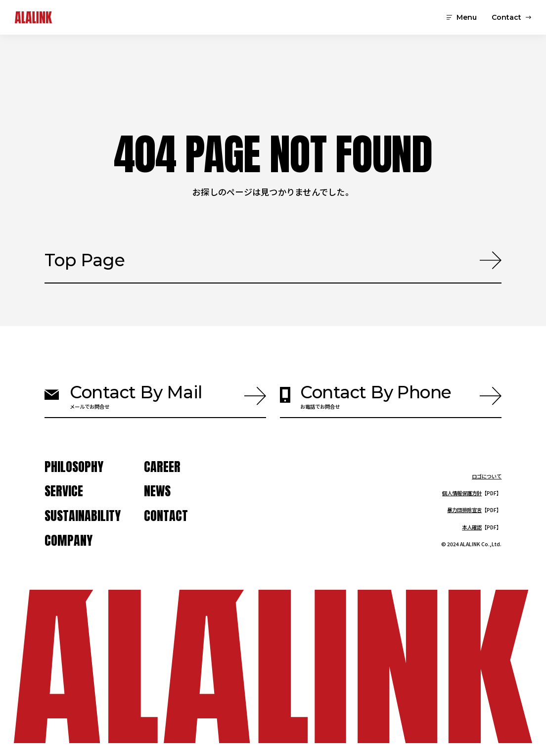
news (157, 491)
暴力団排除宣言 (464, 510)
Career (162, 467)
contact (166, 516)
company (68, 541)
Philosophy (74, 467)
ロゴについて (487, 476)
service (64, 491)
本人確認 (472, 527)
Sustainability (83, 516)
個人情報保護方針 (462, 493)
